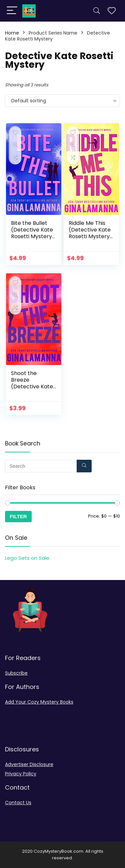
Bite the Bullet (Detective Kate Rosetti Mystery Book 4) (32, 233)
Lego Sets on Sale (27, 558)
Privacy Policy (21, 774)
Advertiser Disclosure (29, 764)
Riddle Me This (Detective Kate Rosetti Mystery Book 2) (90, 233)
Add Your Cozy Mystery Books (39, 702)
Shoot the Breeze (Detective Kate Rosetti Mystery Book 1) (32, 386)
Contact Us (18, 803)
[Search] (97, 11)
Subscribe (16, 673)
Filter (18, 516)
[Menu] (12, 11)
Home (12, 33)
